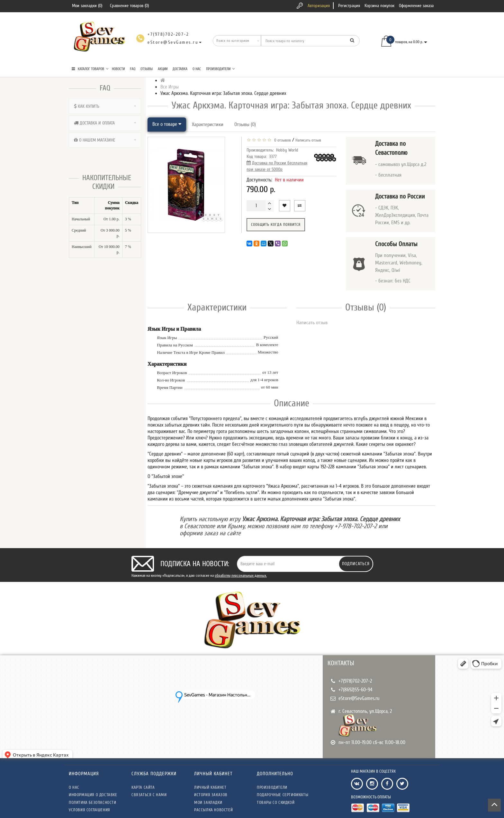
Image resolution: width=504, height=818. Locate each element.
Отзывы (147, 69)
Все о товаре (167, 124)
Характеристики (208, 124)
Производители (221, 69)
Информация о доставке (93, 795)
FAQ (133, 69)
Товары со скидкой (276, 802)
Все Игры (170, 87)
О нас (197, 69)
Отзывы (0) (245, 124)
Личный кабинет (210, 787)
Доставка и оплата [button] (105, 123)
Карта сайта (143, 787)
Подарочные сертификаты (283, 795)
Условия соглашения (90, 810)
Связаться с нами (149, 795)
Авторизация (319, 6)
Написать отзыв (308, 140)
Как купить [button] (105, 106)
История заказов (211, 795)
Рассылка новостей (213, 810)
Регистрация (349, 6)
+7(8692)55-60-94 (355, 690)
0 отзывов (282, 140)
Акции (163, 69)
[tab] (105, 106)
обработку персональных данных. (241, 575)
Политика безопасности (93, 802)
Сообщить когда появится (276, 225)
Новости (118, 69)
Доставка (180, 69)
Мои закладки (208, 802)
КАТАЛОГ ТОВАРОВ (90, 69)
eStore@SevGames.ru (359, 698)
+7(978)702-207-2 (355, 681)
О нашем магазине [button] (105, 140)
